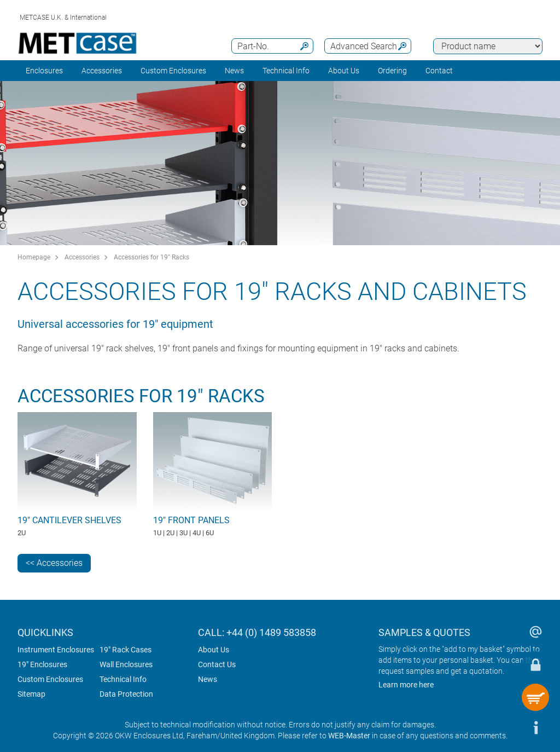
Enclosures (44, 71)
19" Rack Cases (126, 650)
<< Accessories (54, 563)
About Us (214, 650)
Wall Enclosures (126, 664)
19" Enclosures (42, 664)
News (234, 71)
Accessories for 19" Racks (151, 257)
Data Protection (126, 694)
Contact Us (217, 664)
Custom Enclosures (173, 71)
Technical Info (123, 679)
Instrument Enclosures (56, 650)
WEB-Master (349, 736)
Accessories (102, 71)
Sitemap (31, 694)
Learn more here (406, 685)
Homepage (34, 257)
